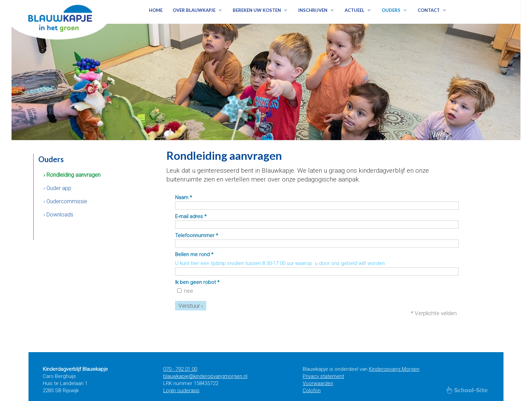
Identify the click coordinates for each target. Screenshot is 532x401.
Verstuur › (191, 306)
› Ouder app (57, 188)
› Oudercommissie (65, 201)
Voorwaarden (318, 383)
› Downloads (58, 215)
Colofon (312, 390)
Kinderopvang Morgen (394, 369)
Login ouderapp (181, 390)
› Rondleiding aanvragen (72, 175)
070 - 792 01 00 (180, 369)
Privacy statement (323, 376)
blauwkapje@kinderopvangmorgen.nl (205, 376)
